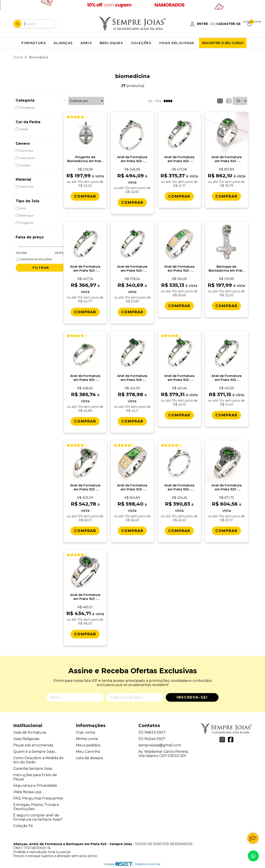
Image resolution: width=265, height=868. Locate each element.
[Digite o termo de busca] (40, 24)
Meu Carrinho (88, 752)
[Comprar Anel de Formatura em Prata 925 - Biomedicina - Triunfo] (85, 531)
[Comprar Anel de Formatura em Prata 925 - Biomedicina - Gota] (132, 312)
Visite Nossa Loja (27, 792)
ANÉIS (86, 43)
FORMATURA (34, 43)
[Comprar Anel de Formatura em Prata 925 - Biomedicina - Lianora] (132, 203)
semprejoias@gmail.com (160, 745)
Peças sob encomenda (33, 745)
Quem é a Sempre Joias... (35, 752)
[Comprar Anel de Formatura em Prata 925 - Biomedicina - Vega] (179, 306)
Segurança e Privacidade (35, 785)
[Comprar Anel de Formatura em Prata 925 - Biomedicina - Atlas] (132, 531)
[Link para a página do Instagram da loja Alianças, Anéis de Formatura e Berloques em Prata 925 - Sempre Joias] (222, 740)
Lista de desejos (89, 758)
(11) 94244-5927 (152, 739)
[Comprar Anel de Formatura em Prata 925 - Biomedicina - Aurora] (85, 421)
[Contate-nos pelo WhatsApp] (253, 856)
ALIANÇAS (63, 43)
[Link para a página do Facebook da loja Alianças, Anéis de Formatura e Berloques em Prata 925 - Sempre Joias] (231, 740)
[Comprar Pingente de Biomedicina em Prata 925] (85, 196)
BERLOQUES (111, 43)
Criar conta (85, 732)
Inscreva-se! (192, 697)
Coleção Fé (23, 826)
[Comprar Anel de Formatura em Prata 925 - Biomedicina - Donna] (226, 531)
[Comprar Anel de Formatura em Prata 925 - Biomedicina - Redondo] (85, 312)
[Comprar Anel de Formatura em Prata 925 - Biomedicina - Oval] (179, 415)
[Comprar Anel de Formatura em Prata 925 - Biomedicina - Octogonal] (132, 421)
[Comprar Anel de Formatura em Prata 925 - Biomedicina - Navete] (226, 415)
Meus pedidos (88, 745)
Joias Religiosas (26, 739)
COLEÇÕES (141, 43)
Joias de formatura (30, 732)
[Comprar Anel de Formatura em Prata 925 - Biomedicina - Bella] (85, 634)
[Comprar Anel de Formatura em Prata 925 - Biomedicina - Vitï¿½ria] (179, 531)
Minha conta (87, 739)
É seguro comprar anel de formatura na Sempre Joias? (38, 817)
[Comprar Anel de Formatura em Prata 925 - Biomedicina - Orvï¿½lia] (179, 196)
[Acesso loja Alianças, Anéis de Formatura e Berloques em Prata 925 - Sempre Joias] (215, 24)
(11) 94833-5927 (152, 732)
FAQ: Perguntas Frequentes (38, 798)
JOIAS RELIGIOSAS (177, 43)
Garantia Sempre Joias (33, 769)
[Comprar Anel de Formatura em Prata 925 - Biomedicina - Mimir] (226, 196)
